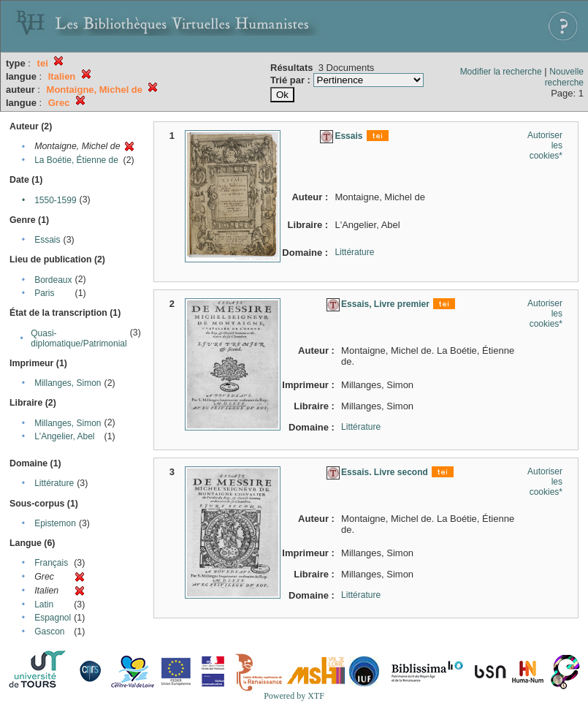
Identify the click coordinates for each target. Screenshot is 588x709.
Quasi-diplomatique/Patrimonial (79, 338)
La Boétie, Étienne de (76, 160)
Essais (47, 240)
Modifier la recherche (501, 72)
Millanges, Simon (68, 383)
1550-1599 (55, 200)
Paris (44, 293)
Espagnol (53, 618)
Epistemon (55, 523)
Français (51, 563)
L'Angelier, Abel (64, 436)
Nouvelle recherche (564, 77)
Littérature (54, 483)
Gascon (49, 632)
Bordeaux (53, 280)
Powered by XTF (294, 696)
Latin (44, 604)
